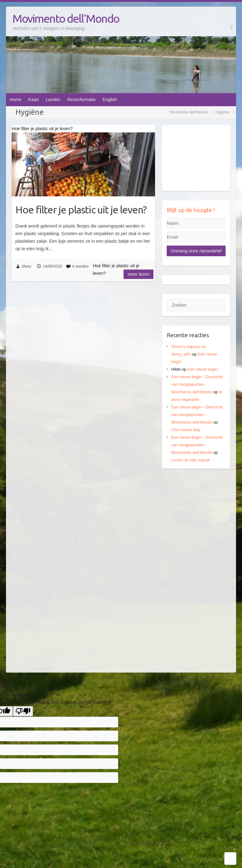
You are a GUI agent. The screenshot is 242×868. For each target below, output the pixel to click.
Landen (53, 100)
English (110, 100)
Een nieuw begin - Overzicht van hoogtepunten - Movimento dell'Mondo (197, 384)
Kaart (34, 100)
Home (15, 100)
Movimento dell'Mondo (66, 18)
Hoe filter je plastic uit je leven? (81, 210)
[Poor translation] (23, 711)
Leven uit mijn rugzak (191, 460)
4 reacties (80, 266)
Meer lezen (138, 274)
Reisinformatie (81, 100)
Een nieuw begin (203, 369)
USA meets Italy (186, 430)
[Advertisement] (196, 510)
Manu (26, 266)
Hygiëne (222, 112)
